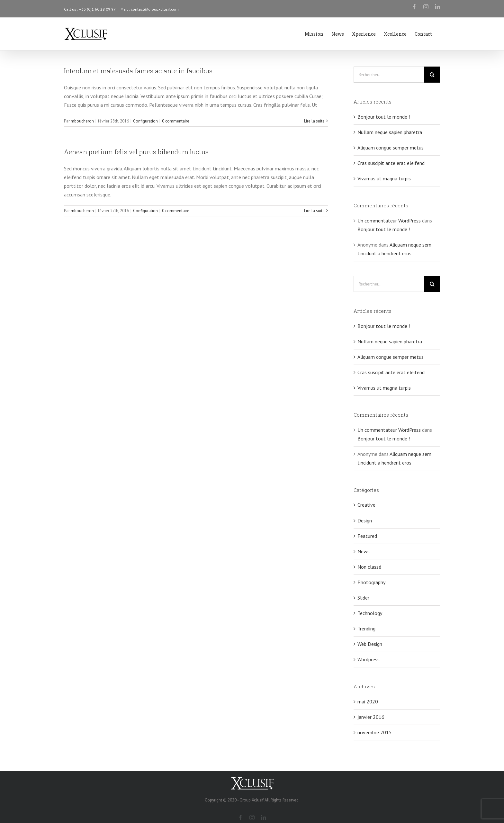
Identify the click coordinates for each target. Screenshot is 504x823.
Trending (366, 629)
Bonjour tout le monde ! (384, 117)
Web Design (370, 644)
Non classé (369, 567)
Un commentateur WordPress (389, 221)
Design (365, 520)
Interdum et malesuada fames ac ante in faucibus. (139, 71)
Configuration (145, 121)
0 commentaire (176, 121)
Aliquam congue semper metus (391, 148)
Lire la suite (314, 121)
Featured (367, 536)
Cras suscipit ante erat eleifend (391, 163)
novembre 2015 (375, 732)
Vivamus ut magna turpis (384, 178)
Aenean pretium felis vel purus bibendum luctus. (137, 152)
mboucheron (82, 121)
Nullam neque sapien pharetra (390, 132)
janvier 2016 (371, 717)
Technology (370, 613)
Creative (366, 505)
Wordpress (369, 659)
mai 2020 (368, 701)
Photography (371, 582)
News (364, 551)
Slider (363, 598)
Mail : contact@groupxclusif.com (150, 9)
